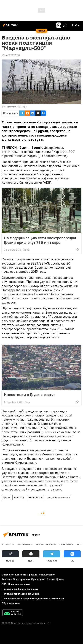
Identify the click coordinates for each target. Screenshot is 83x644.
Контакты (21, 575)
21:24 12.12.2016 (11, 55)
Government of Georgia (15, 107)
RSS (4, 584)
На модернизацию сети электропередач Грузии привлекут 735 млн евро (40, 240)
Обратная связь (11, 603)
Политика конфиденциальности (20, 589)
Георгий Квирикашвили (58, 497)
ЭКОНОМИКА (36, 497)
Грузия (7, 497)
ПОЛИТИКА (66, 544)
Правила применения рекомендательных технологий (33, 598)
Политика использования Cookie (21, 594)
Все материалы (46, 544)
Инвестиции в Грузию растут (30, 395)
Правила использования (41, 575)
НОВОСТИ (19, 497)
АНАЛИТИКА (25, 544)
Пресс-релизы (21, 579)
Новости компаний (19, 584)
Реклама (7, 579)
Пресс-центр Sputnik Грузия (47, 579)
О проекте (8, 575)
